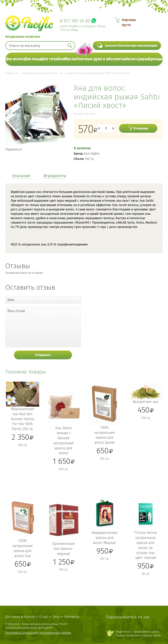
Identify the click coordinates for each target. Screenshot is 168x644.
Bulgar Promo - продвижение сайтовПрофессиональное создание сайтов (138, 634)
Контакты (72, 617)
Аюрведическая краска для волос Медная (104, 538)
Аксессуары (137, 59)
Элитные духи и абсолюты (101, 59)
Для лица (33, 59)
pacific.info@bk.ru (70, 26)
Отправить (43, 355)
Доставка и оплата (20, 617)
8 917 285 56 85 (75, 21)
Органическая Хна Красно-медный (63, 549)
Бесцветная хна (145, 402)
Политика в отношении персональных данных (38, 633)
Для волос (15, 59)
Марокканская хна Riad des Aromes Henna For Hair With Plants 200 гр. (23, 419)
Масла (70, 59)
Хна (61, 59)
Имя (11, 300)
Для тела (49, 59)
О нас (44, 617)
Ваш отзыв (16, 311)
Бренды (155, 59)
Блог (56, 617)
